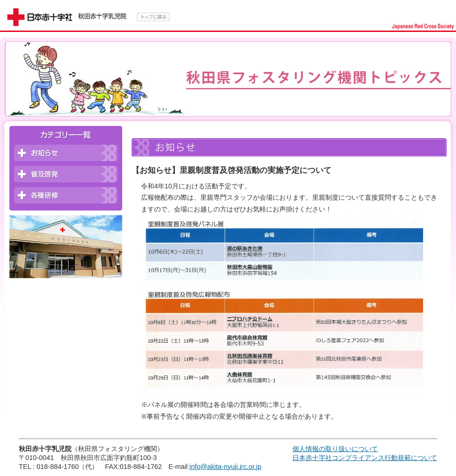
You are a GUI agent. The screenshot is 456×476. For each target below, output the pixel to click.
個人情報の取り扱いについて (335, 449)
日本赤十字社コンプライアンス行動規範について (365, 458)
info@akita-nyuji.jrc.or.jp (225, 467)
